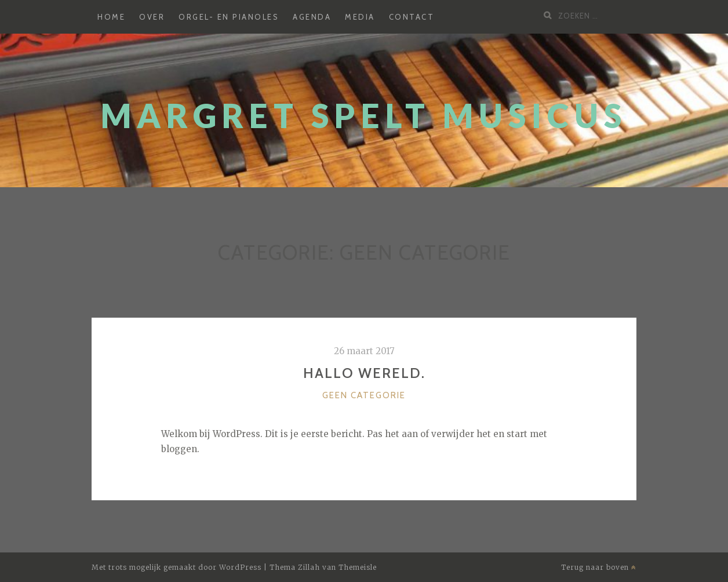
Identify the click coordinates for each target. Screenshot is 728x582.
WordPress (240, 567)
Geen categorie (364, 395)
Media (360, 17)
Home (111, 17)
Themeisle (358, 567)
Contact (412, 17)
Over (152, 17)
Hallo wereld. (364, 373)
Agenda (312, 17)
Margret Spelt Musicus (364, 116)
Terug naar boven (599, 567)
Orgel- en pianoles (229, 17)
